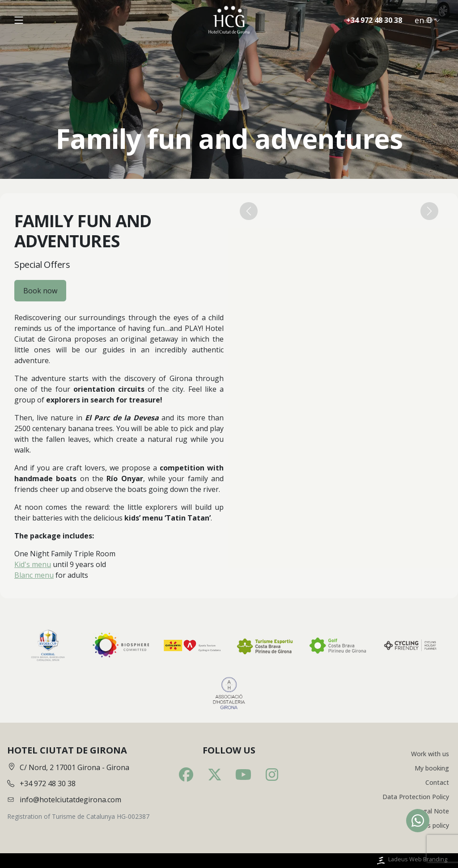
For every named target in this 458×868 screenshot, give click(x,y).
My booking (432, 768)
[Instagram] (272, 775)
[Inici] (229, 20)
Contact (437, 782)
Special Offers (42, 265)
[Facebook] (186, 775)
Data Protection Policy (416, 797)
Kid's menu (33, 564)
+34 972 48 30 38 (374, 20)
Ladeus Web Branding (411, 861)
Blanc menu (34, 575)
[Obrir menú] (19, 20)
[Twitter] (215, 775)
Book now (40, 291)
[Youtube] (243, 775)
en (427, 20)
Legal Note (433, 811)
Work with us (430, 754)
